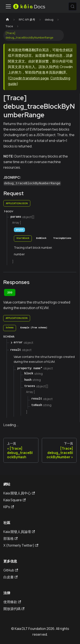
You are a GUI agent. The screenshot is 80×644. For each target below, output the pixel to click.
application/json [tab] (17, 203)
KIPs (9, 507)
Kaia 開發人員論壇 (19, 532)
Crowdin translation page (29, 78)
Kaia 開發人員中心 (19, 493)
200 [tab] (10, 292)
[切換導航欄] (8, 6)
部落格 (10, 538)
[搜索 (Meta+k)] (73, 6)
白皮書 (10, 577)
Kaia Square (15, 500)
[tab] (23, 239)
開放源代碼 (14, 609)
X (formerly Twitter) (21, 545)
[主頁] (7, 20)
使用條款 (12, 602)
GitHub (11, 570)
